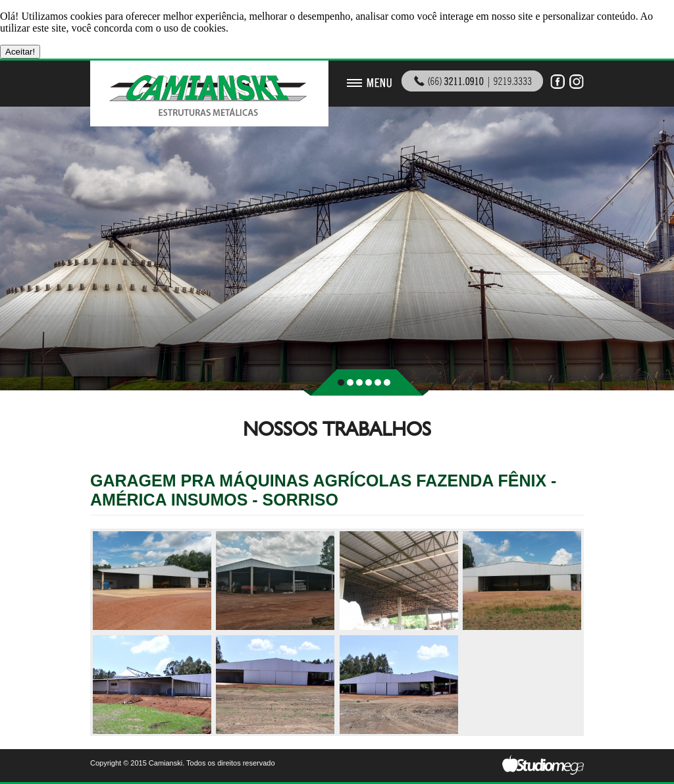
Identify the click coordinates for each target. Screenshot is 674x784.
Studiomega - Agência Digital (543, 765)
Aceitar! (20, 52)
